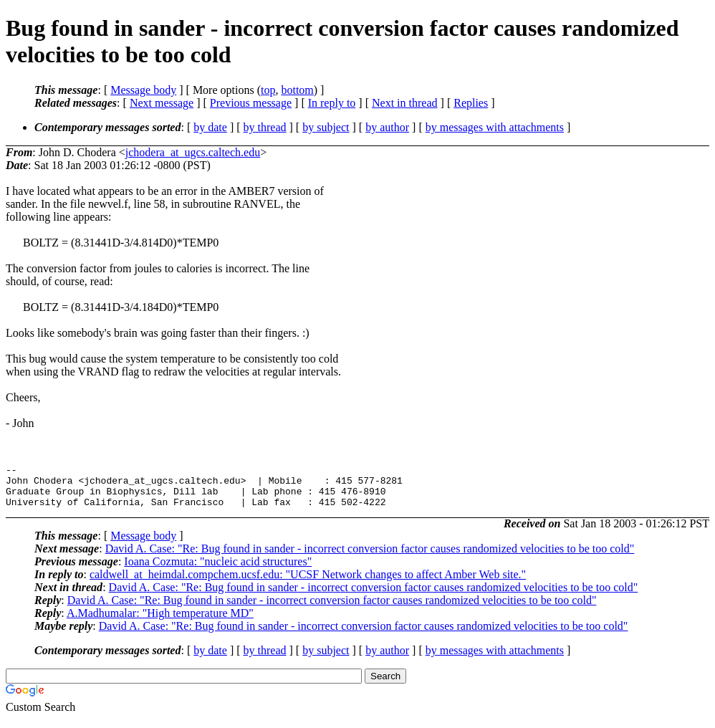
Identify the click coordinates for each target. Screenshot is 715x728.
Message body (143, 90)
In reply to (332, 103)
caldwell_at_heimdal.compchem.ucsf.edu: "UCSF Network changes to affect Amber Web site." (308, 583)
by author (387, 127)
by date (210, 127)
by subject (326, 127)
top (268, 90)
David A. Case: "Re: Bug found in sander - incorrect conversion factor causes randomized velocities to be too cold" (370, 557)
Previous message (251, 103)
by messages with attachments (495, 127)
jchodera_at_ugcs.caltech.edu (193, 152)
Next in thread (405, 103)
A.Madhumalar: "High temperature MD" (160, 622)
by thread (265, 127)
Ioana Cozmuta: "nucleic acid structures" (218, 570)
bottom (297, 90)
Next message (162, 103)
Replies (471, 103)
